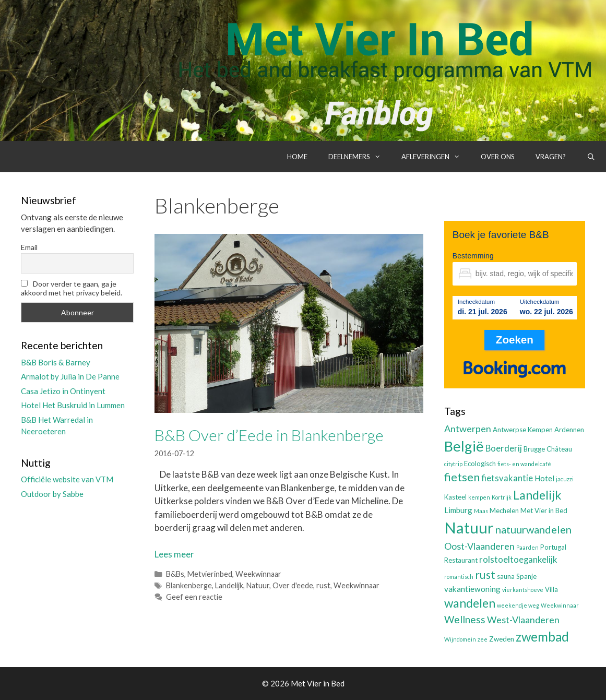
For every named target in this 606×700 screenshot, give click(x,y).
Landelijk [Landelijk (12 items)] (537, 495)
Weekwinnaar (258, 574)
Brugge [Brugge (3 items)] (534, 449)
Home (297, 157)
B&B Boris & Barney (56, 362)
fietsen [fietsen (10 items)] (462, 477)
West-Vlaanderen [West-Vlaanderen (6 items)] (523, 620)
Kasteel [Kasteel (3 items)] (455, 497)
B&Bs (175, 574)
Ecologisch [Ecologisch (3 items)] (480, 464)
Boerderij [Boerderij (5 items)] (504, 448)
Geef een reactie (194, 597)
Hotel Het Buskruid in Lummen (73, 405)
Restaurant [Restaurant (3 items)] (461, 560)
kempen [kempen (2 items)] (479, 497)
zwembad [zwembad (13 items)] (542, 637)
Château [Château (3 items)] (559, 449)
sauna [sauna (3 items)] (506, 576)
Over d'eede (293, 585)
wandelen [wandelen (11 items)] (470, 603)
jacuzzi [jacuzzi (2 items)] (565, 479)
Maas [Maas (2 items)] (481, 511)
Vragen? (551, 157)
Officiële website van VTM (67, 479)
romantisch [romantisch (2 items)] (459, 577)
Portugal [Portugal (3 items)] (553, 547)
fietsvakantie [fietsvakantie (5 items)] (507, 478)
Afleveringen (436, 157)
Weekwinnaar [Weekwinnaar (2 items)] (560, 605)
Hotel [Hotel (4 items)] (544, 478)
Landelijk (229, 585)
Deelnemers (360, 157)
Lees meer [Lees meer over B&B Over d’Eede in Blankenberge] (174, 554)
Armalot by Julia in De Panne (70, 376)
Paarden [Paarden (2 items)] (527, 547)
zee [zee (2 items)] (483, 639)
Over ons (498, 157)
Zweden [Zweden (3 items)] (502, 639)
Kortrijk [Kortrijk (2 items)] (502, 497)
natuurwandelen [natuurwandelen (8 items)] (533, 529)
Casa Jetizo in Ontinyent (63, 391)
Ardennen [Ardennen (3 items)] (569, 430)
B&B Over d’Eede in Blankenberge (269, 435)
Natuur (258, 585)
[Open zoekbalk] (591, 157)
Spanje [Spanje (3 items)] (526, 576)
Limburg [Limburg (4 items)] (458, 510)
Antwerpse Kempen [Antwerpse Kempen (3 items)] (523, 430)
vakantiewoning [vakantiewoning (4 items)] (472, 589)
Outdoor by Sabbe (52, 494)
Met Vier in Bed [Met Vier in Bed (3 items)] (544, 511)
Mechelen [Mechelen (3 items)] (504, 511)
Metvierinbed (210, 574)
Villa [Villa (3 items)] (551, 589)
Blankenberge (189, 585)
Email (29, 247)
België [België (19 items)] (464, 446)
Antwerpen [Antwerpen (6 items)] (468, 429)
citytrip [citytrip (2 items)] (453, 464)
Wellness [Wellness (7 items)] (465, 619)
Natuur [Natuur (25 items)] (469, 527)
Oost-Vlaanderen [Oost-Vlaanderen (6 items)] (479, 546)
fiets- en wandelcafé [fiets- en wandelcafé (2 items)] (524, 464)
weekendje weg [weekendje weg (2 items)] (518, 605)
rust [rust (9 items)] (485, 574)
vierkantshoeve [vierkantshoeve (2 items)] (523, 590)
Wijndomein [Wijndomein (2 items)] (460, 639)
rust (323, 585)
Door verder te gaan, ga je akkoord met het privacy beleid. (72, 288)
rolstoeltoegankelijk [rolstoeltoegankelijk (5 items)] (518, 560)
